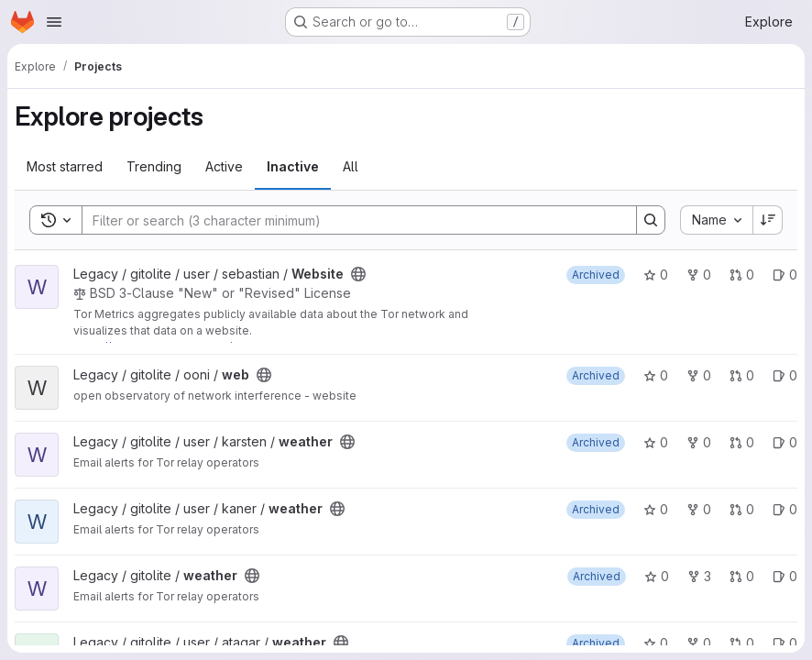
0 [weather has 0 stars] (656, 442)
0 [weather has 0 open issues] (785, 442)
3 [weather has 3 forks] (699, 576)
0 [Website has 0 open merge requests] (742, 275)
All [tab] (351, 166)
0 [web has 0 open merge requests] (742, 375)
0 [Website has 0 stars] (656, 275)
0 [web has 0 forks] (699, 375)
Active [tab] (224, 166)
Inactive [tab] (293, 166)
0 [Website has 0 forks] (699, 275)
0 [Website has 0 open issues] (785, 275)
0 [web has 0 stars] (656, 375)
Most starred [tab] (65, 166)
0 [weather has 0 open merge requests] (742, 442)
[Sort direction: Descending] (768, 220)
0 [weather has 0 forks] (699, 442)
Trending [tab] (154, 166)
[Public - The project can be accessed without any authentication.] (358, 274)
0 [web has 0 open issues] (785, 375)
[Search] (350, 220)
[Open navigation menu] (54, 22)
